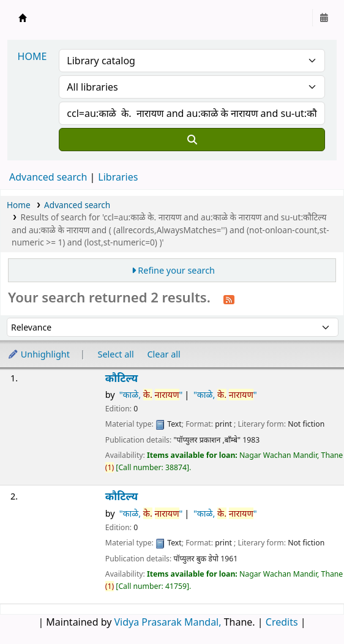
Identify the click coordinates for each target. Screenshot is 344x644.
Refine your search (176, 270)
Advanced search (48, 177)
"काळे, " (151, 395)
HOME (32, 56)
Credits (282, 622)
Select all (116, 354)
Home (19, 205)
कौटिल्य (122, 378)
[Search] (192, 140)
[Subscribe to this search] (229, 299)
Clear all (164, 354)
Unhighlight (39, 354)
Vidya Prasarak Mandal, (168, 622)
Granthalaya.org (23, 18)
